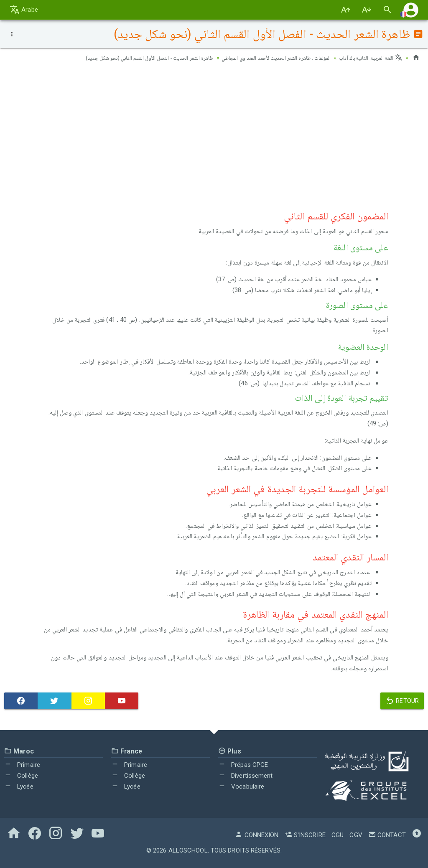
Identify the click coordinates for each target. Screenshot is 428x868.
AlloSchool (188, 850)
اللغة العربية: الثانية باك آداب (369, 58)
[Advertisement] (214, 134)
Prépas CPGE (243, 765)
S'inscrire (305, 835)
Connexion (257, 835)
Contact (387, 835)
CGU (338, 835)
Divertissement (246, 776)
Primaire (22, 765)
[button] (411, 10)
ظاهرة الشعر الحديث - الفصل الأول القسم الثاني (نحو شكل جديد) (130, 58)
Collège (21, 776)
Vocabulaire (241, 787)
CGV (356, 835)
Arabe (24, 10)
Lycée (19, 787)
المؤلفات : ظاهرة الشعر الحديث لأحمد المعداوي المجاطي (267, 58)
